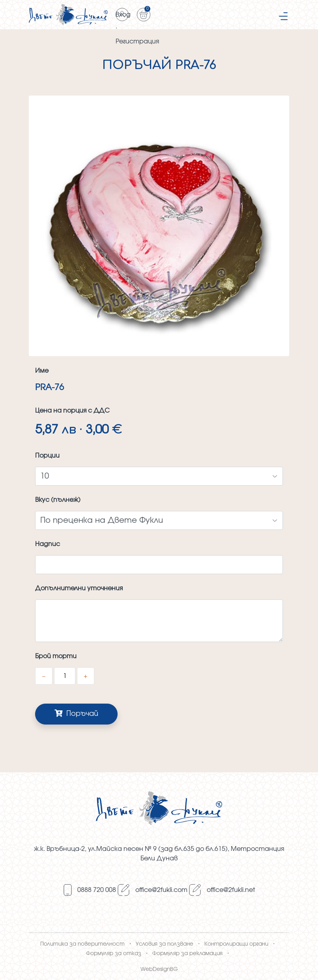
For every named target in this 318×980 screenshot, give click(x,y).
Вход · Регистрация (122, 16)
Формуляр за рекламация (187, 954)
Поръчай (76, 713)
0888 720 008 (97, 890)
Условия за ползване (165, 944)
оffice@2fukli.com (161, 890)
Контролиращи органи (236, 944)
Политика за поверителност (82, 944)
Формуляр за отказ (114, 954)
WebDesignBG (159, 969)
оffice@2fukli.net (231, 890)
